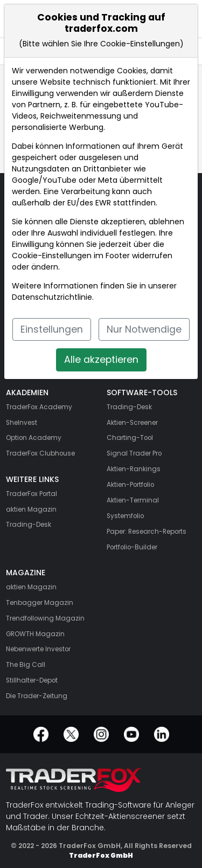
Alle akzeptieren (101, 360)
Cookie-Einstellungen (52, 256)
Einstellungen (52, 329)
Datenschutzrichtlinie (52, 297)
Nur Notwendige (144, 329)
